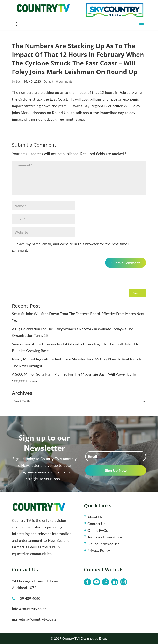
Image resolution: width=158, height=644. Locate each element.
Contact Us (96, 524)
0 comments (64, 81)
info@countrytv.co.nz (29, 609)
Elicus (103, 638)
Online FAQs (98, 530)
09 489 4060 (30, 598)
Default (48, 81)
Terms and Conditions (105, 537)
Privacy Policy (99, 550)
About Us (95, 517)
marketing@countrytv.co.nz (34, 619)
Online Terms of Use (103, 544)
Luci (19, 81)
